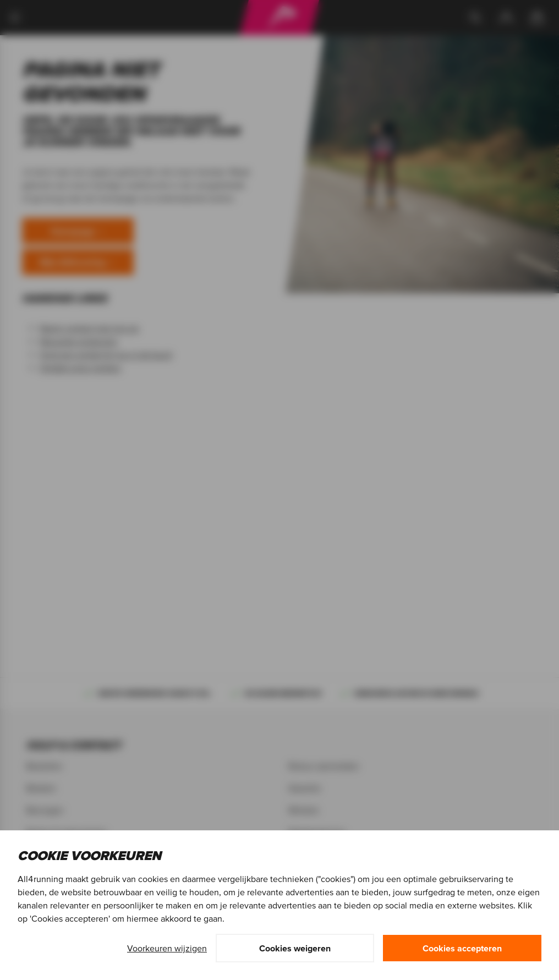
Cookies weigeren (295, 948)
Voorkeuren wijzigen (167, 948)
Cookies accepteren (462, 948)
